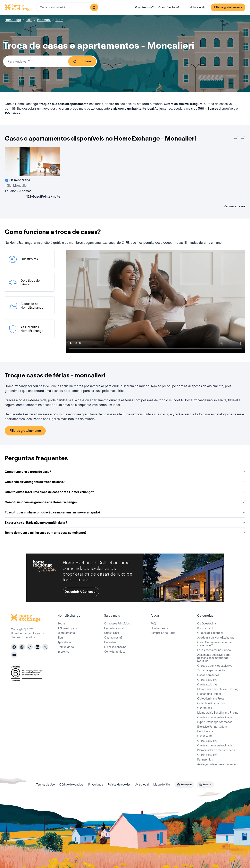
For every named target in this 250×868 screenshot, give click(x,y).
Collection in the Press (211, 699)
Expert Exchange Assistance (215, 722)
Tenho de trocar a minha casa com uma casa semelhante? (125, 533)
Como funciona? (169, 7)
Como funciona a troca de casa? (125, 472)
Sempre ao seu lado (163, 633)
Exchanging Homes (209, 694)
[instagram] (22, 647)
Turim (59, 20)
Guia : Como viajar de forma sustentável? (214, 644)
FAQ (153, 623)
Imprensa (63, 652)
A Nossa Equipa (67, 628)
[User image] (54, 170)
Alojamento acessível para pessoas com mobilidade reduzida (213, 658)
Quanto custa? (144, 7)
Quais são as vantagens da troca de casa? (125, 482)
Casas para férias (208, 675)
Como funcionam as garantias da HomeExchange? (125, 502)
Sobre (61, 623)
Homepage (13, 20)
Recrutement (205, 628)
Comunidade (66, 647)
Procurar (82, 61)
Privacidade (96, 785)
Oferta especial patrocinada (215, 717)
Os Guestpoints (207, 623)
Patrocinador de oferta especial (217, 750)
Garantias (110, 642)
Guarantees (205, 708)
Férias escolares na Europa (214, 650)
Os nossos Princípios (117, 623)
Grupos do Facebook (210, 633)
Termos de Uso (46, 785)
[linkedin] (37, 647)
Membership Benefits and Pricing (218, 689)
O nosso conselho (115, 647)
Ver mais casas (234, 206)
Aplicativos (64, 642)
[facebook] (14, 647)
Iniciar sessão (197, 7)
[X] (45, 647)
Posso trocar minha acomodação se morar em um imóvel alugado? (125, 512)
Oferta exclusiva (207, 680)
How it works (205, 731)
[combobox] (68, 7)
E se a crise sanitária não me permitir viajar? (125, 523)
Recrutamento (66, 633)
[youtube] (14, 655)
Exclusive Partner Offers (212, 727)
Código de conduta (71, 785)
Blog (60, 638)
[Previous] (236, 138)
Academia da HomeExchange (216, 638)
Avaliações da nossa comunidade (218, 764)
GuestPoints (112, 633)
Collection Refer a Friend (212, 703)
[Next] (243, 138)
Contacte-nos (159, 628)
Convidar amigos (115, 652)
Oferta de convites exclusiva (215, 666)
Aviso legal (142, 785)
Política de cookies (119, 785)
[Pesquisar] (94, 7)
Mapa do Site (162, 785)
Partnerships (205, 760)
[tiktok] (30, 647)
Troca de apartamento (211, 670)
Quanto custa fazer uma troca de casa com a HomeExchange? (125, 492)
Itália (29, 20)
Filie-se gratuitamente (228, 7)
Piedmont (44, 20)
